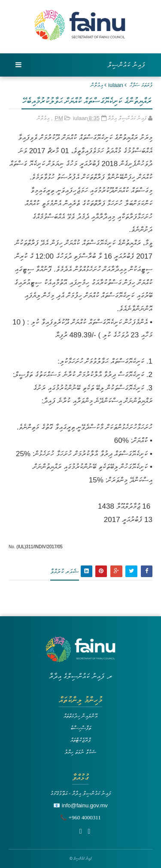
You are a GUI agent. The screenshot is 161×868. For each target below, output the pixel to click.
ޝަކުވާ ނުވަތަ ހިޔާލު (80, 752)
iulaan (116, 85)
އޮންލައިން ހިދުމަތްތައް (81, 716)
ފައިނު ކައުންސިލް (127, 65)
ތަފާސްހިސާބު (81, 728)
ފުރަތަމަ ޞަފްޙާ (141, 85)
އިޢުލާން (97, 85)
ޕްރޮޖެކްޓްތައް (80, 740)
